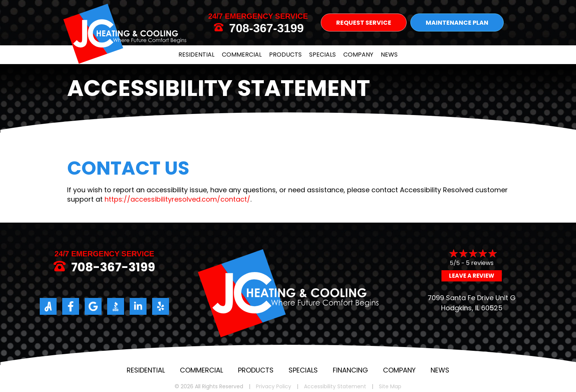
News (389, 55)
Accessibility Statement (335, 387)
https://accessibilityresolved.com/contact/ (177, 199)
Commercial (242, 55)
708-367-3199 (266, 28)
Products (285, 55)
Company (358, 55)
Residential (196, 55)
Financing (350, 370)
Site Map (390, 387)
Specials (322, 55)
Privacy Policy (274, 387)
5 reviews (480, 263)
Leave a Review (472, 276)
